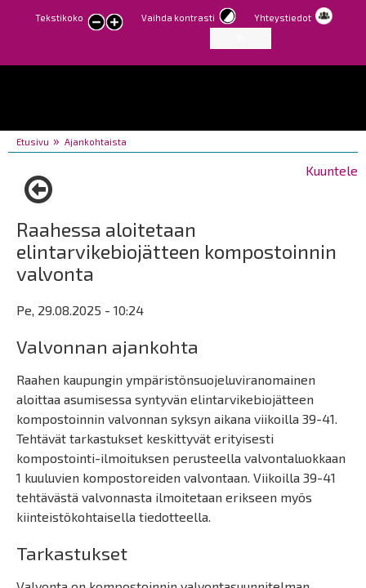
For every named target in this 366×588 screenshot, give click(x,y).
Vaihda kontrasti (178, 18)
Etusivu (33, 142)
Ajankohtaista (96, 142)
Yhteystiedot (283, 18)
